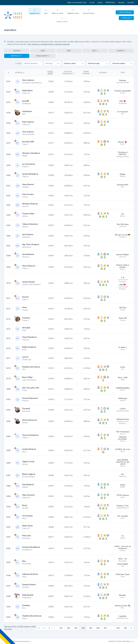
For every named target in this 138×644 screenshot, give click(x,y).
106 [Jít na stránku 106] (98, 628)
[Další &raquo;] (131, 628)
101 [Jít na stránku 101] (61, 628)
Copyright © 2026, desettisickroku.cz (17, 641)
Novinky (121, 3)
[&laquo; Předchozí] (39, 628)
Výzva (100, 3)
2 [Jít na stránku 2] (49, 628)
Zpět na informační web (77, 3)
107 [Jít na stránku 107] (105, 628)
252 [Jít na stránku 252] (118, 628)
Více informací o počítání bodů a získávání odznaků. (49, 44)
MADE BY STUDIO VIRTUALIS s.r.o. (121, 641)
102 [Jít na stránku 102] (68, 628)
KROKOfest (110, 3)
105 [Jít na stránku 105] (90, 628)
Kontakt (131, 3)
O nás (92, 3)
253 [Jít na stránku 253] (125, 628)
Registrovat (125, 12)
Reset (18, 63)
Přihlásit (126, 18)
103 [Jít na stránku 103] (76, 628)
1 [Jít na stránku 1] (44, 628)
